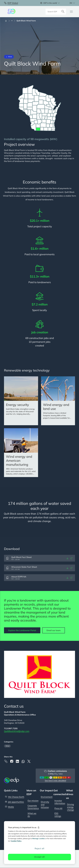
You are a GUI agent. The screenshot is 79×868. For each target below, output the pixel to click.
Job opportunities (16, 802)
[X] (29, 761)
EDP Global (13, 3)
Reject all (39, 848)
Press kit (58, 808)
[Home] (7, 21)
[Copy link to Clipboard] (6, 761)
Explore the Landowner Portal (22, 630)
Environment (47, 797)
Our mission (33, 801)
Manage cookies (39, 838)
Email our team (54, 630)
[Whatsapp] (23, 762)
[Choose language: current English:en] (70, 3)
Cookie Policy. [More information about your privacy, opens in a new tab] (16, 841)
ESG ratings (58, 815)
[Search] (63, 12)
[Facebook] (12, 761)
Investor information (60, 802)
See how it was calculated (55, 781)
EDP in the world (50, 3)
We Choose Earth (16, 797)
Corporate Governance (33, 807)
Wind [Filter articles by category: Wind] (7, 746)
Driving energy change (71, 807)
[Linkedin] (17, 761)
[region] (40, 843)
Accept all (39, 857)
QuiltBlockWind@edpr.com (17, 731)
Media (11, 807)
